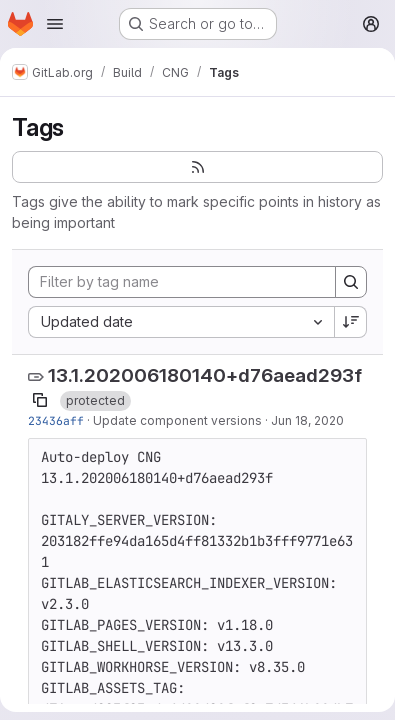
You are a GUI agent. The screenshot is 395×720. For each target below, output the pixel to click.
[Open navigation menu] (55, 24)
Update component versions (177, 420)
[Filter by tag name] (182, 282)
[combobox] (181, 322)
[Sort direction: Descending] (351, 322)
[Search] (351, 282)
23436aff (56, 420)
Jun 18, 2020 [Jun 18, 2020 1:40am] (307, 420)
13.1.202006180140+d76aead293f (205, 375)
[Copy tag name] (40, 400)
